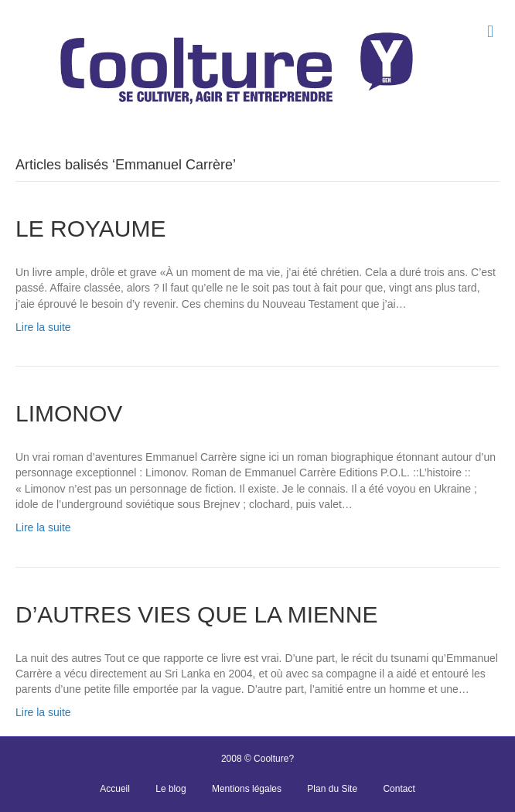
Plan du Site (332, 789)
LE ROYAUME (91, 229)
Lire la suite (43, 327)
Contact (399, 789)
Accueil (115, 789)
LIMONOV (69, 413)
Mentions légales (247, 789)
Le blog (171, 789)
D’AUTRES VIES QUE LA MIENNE (196, 614)
